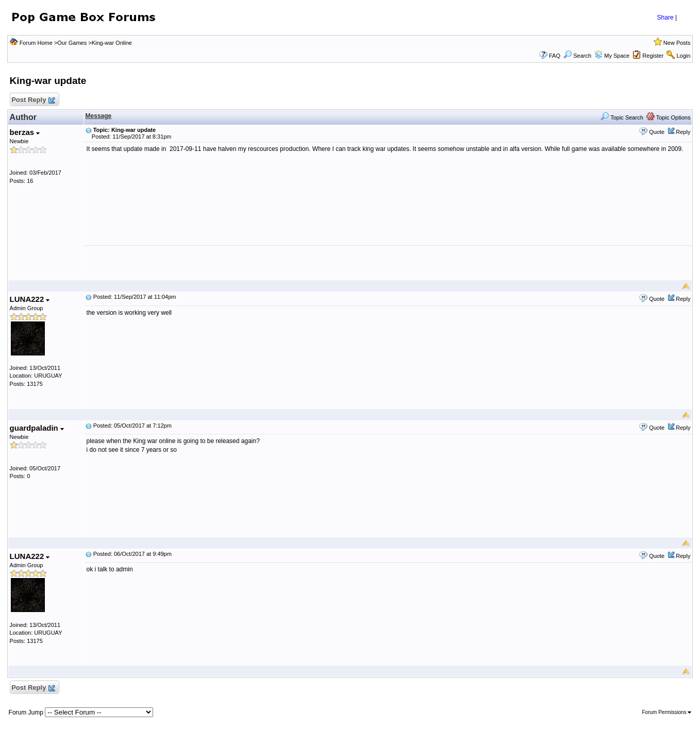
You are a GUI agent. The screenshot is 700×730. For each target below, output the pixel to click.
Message (99, 116)
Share (665, 18)
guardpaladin (37, 428)
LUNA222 (30, 299)
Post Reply (33, 100)
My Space (617, 56)
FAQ (555, 56)
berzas (25, 132)
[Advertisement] (388, 263)
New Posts (677, 43)
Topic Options (669, 117)
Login (683, 56)
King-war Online (112, 43)
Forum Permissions (667, 712)
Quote (657, 132)
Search (577, 56)
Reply (683, 132)
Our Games (72, 43)
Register (653, 56)
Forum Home (36, 43)
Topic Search (622, 117)
